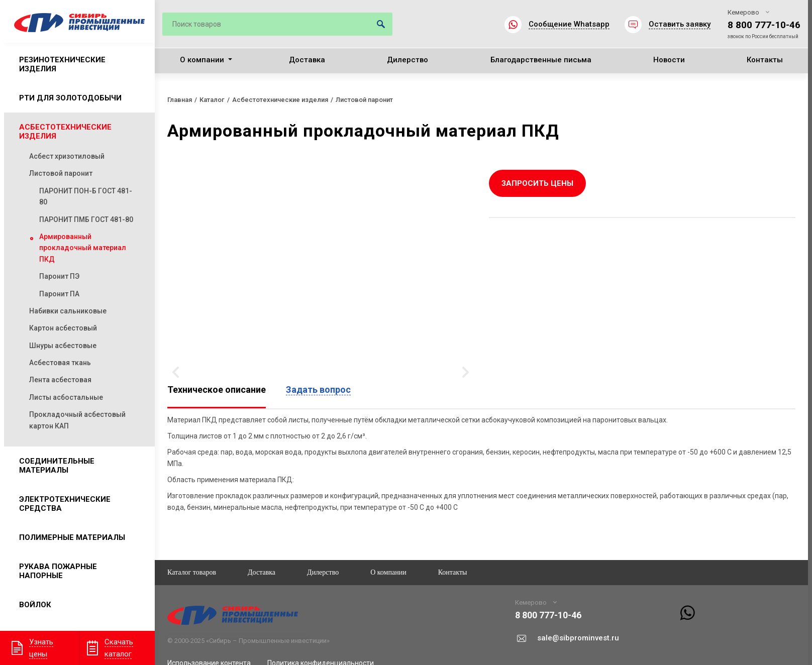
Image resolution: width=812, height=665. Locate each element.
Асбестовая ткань (60, 363)
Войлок (35, 605)
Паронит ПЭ (59, 276)
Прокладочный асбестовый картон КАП (77, 420)
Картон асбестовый (63, 328)
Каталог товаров (192, 572)
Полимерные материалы (72, 537)
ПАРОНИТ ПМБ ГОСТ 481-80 (86, 219)
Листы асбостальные (66, 397)
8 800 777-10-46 (764, 25)
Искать (381, 24)
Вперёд (466, 372)
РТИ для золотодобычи (70, 98)
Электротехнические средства (65, 504)
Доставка (307, 60)
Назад (176, 372)
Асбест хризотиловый (67, 156)
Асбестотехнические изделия (65, 132)
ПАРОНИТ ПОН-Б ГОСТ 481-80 (86, 196)
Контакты (765, 60)
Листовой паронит (61, 173)
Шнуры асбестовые (63, 346)
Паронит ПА (59, 294)
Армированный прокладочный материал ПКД (83, 248)
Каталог (212, 100)
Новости (669, 60)
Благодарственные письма (541, 60)
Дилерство (408, 60)
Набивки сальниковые (68, 311)
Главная (180, 100)
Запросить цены (537, 183)
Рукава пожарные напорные (58, 571)
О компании (202, 60)
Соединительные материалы (57, 466)
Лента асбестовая (60, 380)
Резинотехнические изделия (62, 64)
